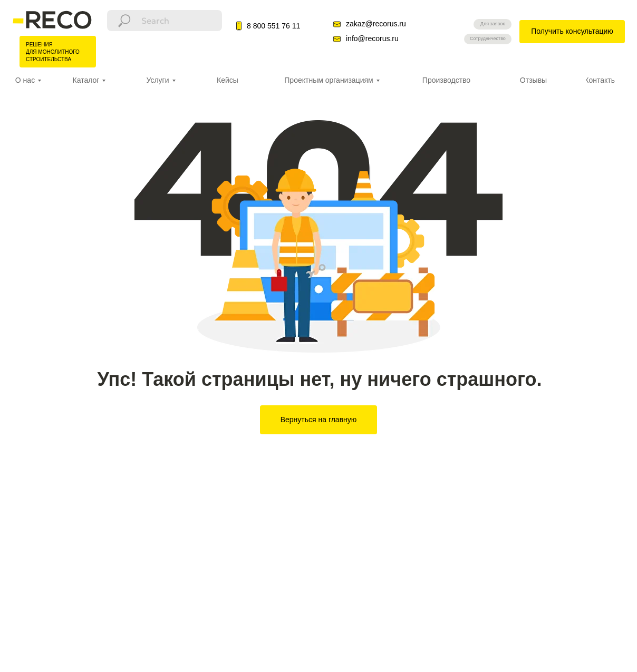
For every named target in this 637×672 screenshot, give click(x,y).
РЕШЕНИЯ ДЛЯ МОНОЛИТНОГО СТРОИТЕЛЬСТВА (53, 52)
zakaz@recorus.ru (376, 24)
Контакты (600, 80)
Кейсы (228, 80)
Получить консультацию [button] (572, 31)
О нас (25, 80)
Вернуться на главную (319, 420)
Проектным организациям (329, 80)
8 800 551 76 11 (273, 26)
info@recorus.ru (372, 38)
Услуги (157, 80)
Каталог (86, 80)
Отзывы (533, 80)
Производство (446, 80)
